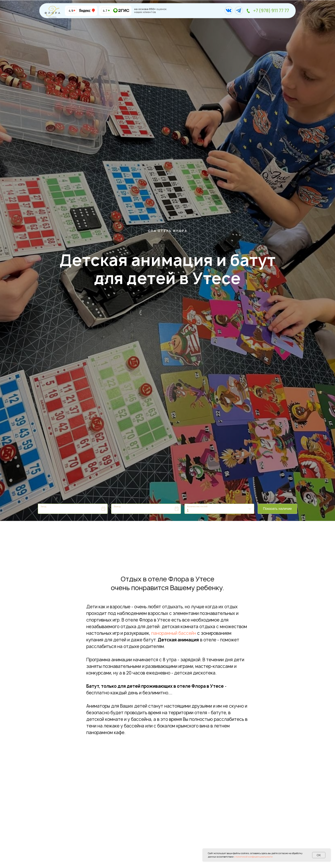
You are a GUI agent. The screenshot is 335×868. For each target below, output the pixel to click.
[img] (109, 10)
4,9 (71, 11)
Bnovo (298, 520)
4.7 (105, 11)
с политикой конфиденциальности (253, 857)
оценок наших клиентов (150, 11)
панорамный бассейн (174, 633)
